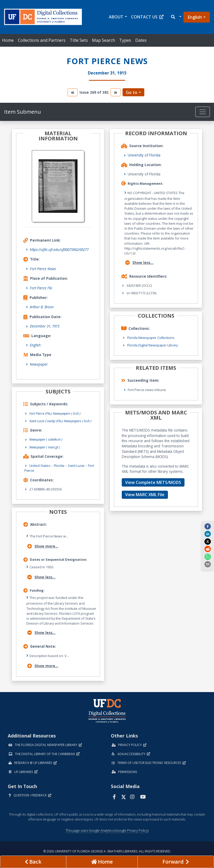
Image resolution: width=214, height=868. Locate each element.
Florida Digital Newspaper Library (152, 345)
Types (125, 40)
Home (8, 40)
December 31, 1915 (45, 326)
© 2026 (107, 851)
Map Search (104, 40)
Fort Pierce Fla (41, 288)
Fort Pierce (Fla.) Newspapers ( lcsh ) (55, 413)
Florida (59, 466)
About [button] (116, 17)
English (195, 17)
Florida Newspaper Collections (151, 338)
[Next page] (176, 862)
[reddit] (208, 549)
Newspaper (39, 364)
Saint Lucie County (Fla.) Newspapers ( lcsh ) (60, 421)
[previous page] (33, 862)
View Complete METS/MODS (153, 482)
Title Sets (79, 40)
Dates (141, 40)
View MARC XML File (145, 495)
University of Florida (144, 155)
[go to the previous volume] (73, 92)
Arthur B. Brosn (42, 307)
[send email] (208, 564)
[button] (176, 17)
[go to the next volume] (116, 92)
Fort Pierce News (43, 269)
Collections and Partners (42, 40)
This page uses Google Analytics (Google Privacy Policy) (107, 830)
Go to (132, 92)
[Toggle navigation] (203, 112)
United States (40, 466)
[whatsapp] (208, 556)
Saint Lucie (76, 466)
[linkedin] (208, 534)
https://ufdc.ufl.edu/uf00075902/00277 (59, 250)
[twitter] (208, 541)
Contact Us (147, 17)
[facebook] (208, 526)
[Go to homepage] (102, 862)
